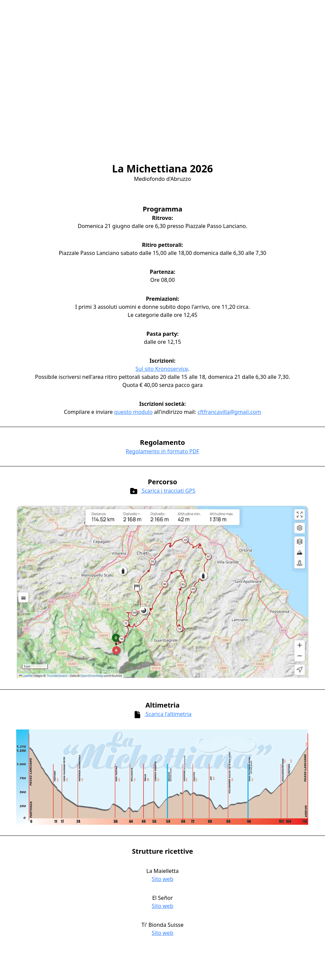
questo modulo (133, 412)
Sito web (163, 879)
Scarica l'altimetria (162, 714)
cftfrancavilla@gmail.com (229, 412)
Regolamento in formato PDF (162, 451)
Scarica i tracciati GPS (162, 491)
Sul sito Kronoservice (162, 369)
